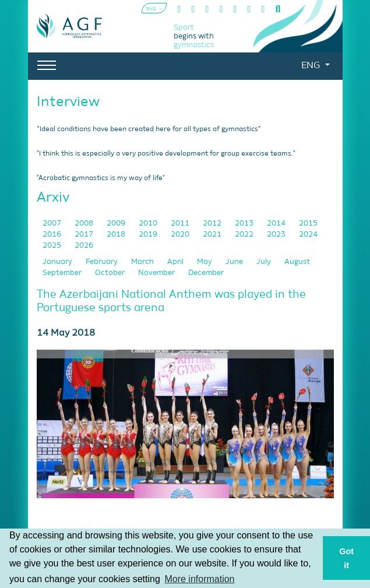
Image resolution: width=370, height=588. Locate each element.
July (265, 262)
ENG (312, 66)
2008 (85, 223)
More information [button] (199, 579)
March (143, 262)
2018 (117, 235)
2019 (149, 235)
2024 (308, 235)
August (297, 262)
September (63, 273)
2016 (53, 235)
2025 (53, 246)
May (205, 262)
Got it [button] (346, 558)
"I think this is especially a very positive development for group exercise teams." (166, 154)
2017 (85, 235)
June (235, 262)
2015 (308, 223)
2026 (84, 246)
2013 (245, 223)
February (103, 262)
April (176, 262)
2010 (149, 223)
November (157, 273)
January (58, 262)
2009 (117, 223)
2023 (277, 235)
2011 (181, 223)
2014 (277, 223)
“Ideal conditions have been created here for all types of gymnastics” (149, 129)
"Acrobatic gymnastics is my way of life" (101, 178)
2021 (213, 235)
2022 (245, 235)
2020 (181, 235)
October (111, 273)
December (206, 273)
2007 (53, 223)
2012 (213, 223)
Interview (68, 102)
